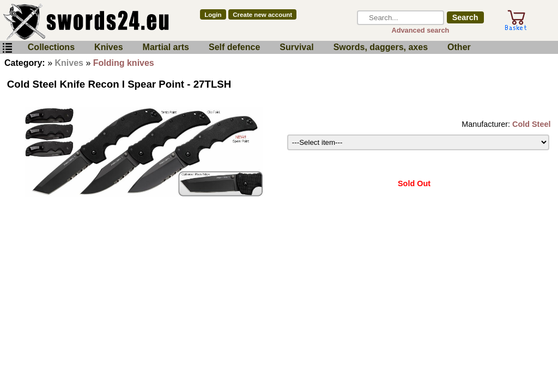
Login (213, 15)
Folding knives (124, 63)
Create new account (262, 15)
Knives (108, 47)
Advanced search (420, 30)
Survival (296, 47)
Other (459, 47)
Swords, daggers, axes (381, 47)
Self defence (234, 47)
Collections (51, 47)
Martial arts (166, 47)
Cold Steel (531, 124)
